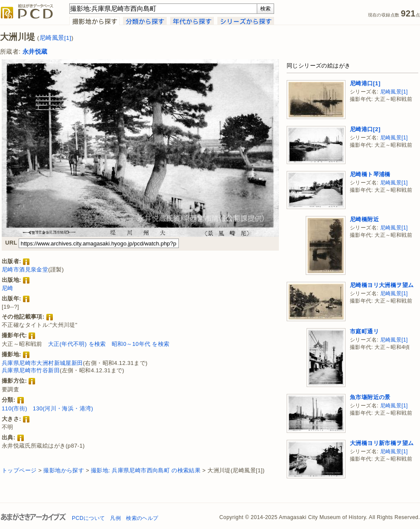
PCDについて (88, 518)
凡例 (115, 518)
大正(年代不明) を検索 (77, 344)
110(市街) (15, 408)
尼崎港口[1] (365, 83)
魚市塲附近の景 (370, 397)
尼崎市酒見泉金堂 (25, 269)
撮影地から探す (64, 470)
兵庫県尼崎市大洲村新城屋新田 (42, 363)
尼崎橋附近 (364, 219)
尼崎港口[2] (365, 129)
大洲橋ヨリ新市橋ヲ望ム (382, 443)
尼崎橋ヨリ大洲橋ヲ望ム (382, 285)
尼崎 (8, 288)
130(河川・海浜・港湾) (63, 408)
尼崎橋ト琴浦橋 (370, 174)
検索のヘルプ (142, 518)
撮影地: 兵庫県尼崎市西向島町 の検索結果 (146, 470)
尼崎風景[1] (55, 38)
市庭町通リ (364, 331)
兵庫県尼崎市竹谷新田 (31, 370)
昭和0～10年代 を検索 (141, 344)
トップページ (19, 470)
